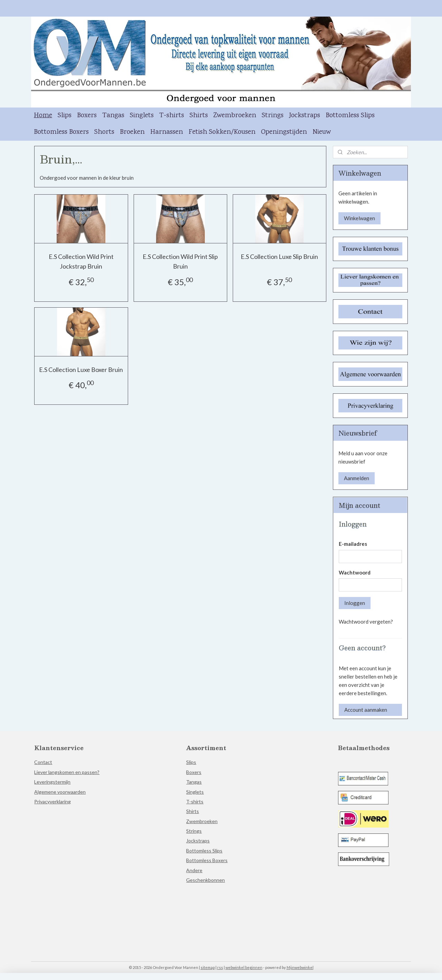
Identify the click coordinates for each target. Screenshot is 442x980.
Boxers (87, 116)
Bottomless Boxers (61, 132)
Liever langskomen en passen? (67, 772)
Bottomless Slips (350, 116)
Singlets (142, 116)
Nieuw (322, 132)
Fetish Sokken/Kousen (222, 132)
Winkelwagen (359, 218)
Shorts (104, 132)
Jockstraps (305, 116)
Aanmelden (357, 478)
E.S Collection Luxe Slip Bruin (279, 256)
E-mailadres (353, 544)
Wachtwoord (355, 572)
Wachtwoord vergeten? (366, 622)
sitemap (208, 967)
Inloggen (355, 603)
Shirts (199, 116)
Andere (194, 870)
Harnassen (167, 132)
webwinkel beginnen (244, 967)
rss (220, 967)
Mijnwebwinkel (300, 967)
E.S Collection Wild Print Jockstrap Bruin (81, 262)
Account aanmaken (366, 710)
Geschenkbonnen (205, 880)
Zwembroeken (235, 116)
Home (43, 116)
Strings (273, 116)
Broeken (132, 132)
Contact (43, 762)
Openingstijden (284, 132)
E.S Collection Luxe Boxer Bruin (81, 370)
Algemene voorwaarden (60, 792)
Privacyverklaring (52, 801)
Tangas (113, 116)
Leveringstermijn (52, 782)
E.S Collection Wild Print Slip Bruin (180, 262)
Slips (65, 116)
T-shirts (172, 116)
